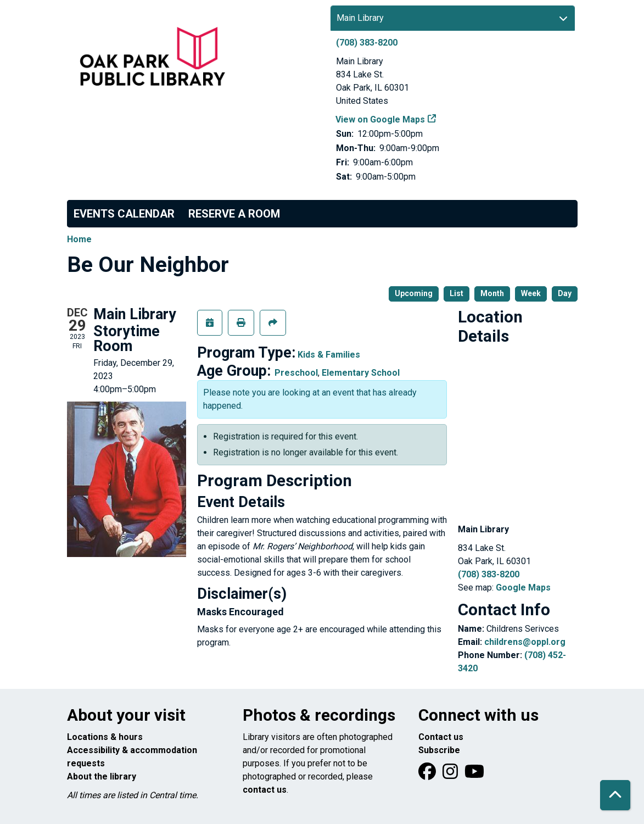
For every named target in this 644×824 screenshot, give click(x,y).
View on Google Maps (380, 119)
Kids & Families (329, 355)
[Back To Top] (615, 795)
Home (79, 239)
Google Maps (523, 588)
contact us (265, 790)
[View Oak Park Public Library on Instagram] (451, 775)
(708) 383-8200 (367, 43)
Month (492, 293)
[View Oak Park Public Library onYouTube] (474, 775)
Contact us (441, 737)
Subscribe (439, 750)
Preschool (296, 373)
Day (565, 293)
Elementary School (361, 373)
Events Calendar (124, 214)
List (457, 293)
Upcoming (414, 293)
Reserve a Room (234, 214)
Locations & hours (105, 737)
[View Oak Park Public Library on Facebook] (428, 775)
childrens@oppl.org (525, 642)
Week (531, 293)
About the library (102, 776)
